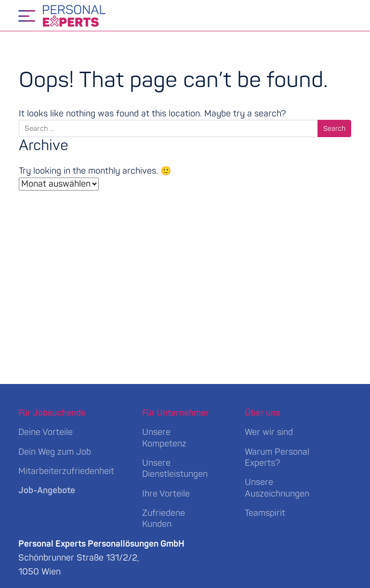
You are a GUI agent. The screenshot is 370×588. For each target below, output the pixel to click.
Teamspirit (265, 513)
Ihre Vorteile (166, 494)
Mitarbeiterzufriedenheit (66, 471)
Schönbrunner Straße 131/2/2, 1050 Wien (101, 558)
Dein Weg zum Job (55, 452)
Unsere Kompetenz (164, 438)
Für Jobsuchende (52, 413)
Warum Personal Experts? (277, 458)
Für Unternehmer (176, 413)
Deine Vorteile (46, 432)
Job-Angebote (47, 491)
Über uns (262, 413)
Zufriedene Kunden (164, 519)
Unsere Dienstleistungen (175, 469)
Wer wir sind (269, 432)
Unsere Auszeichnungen (277, 488)
